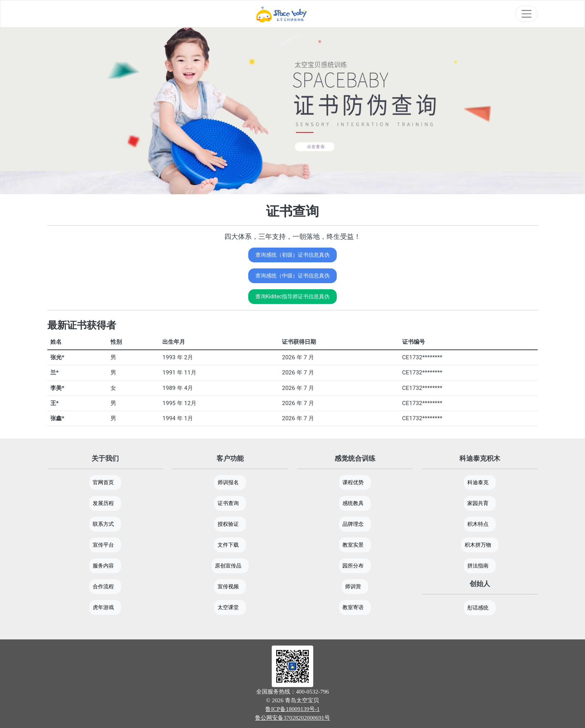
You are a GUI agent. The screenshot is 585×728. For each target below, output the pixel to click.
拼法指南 (478, 566)
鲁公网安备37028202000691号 (292, 718)
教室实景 (353, 545)
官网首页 (103, 482)
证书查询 (228, 503)
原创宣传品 (228, 566)
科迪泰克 (478, 482)
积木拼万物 (478, 545)
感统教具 (353, 503)
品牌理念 (353, 524)
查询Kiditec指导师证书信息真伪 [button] (293, 296)
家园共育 (478, 503)
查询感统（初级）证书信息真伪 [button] (292, 255)
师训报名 (228, 482)
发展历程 (103, 503)
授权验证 (228, 524)
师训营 (353, 586)
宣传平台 (103, 545)
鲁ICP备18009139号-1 (292, 709)
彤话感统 (478, 608)
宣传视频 (228, 586)
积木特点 (478, 524)
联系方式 (103, 524)
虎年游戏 (103, 607)
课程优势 (353, 482)
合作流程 (103, 586)
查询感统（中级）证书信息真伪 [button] (292, 276)
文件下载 (228, 545)
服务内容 (103, 566)
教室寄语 (353, 607)
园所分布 (353, 566)
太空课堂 (228, 607)
